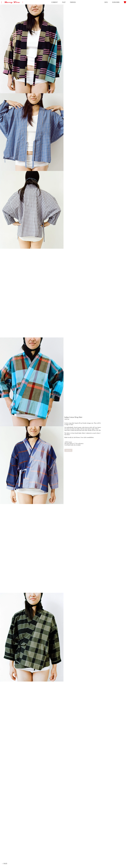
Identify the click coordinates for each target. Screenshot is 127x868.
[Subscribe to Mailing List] (116, 2)
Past (64, 2)
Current (54, 2)
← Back (4, 864)
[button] (125, 2)
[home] (12, 1)
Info (106, 2)
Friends (73, 2)
